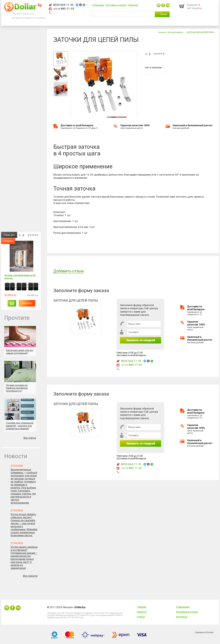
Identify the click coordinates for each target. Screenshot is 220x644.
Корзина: (192, 5)
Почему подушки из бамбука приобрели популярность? (17, 388)
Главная (142, 607)
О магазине (98, 5)
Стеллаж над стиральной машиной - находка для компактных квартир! (20, 426)
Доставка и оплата (116, 5)
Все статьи (30, 438)
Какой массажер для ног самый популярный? (20, 352)
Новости (142, 612)
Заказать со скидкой (140, 340)
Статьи (141, 617)
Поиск (164, 14)
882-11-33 (64, 9)
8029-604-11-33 (63, 5)
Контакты (182, 617)
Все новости (30, 576)
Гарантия (133, 5)
